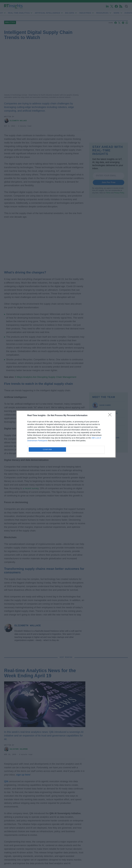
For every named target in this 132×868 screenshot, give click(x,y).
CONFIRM (47, 449)
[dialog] (66, 434)
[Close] (111, 416)
